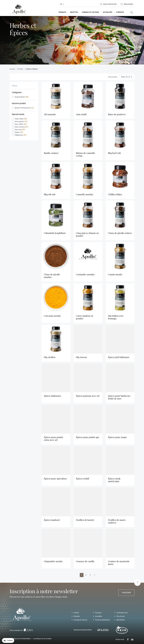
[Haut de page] (137, 583)
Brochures (127, 4)
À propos (98, 613)
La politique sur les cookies (42, 639)
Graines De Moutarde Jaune (119, 564)
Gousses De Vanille (85, 563)
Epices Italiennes (52, 397)
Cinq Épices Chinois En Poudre (87, 236)
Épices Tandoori (52, 521)
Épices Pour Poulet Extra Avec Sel (53, 440)
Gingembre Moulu (53, 563)
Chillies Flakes (115, 196)
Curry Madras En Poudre (85, 319)
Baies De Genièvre (117, 116)
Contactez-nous (122, 613)
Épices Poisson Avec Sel (88, 397)
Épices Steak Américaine (114, 481)
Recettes (77, 616)
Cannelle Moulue (85, 196)
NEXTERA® (120, 620)
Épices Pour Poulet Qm (87, 439)
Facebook (128, 639)
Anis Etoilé (81, 116)
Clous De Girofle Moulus (52, 277)
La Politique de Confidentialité (20, 639)
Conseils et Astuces (80, 620)
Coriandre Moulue (85, 276)
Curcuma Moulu (52, 317)
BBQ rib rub (50, 196)
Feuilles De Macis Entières (117, 523)
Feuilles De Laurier (85, 521)
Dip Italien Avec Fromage (116, 319)
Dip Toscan (81, 359)
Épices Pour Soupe (117, 439)
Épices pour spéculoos (55, 480)
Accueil (76, 613)
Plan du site (120, 616)
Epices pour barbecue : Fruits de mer (120, 399)
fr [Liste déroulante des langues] (61, 4)
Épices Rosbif (83, 480)
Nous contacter (108, 4)
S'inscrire (126, 593)
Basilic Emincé (51, 154)
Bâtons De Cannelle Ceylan (85, 156)
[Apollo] (19, 9)
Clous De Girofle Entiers (120, 234)
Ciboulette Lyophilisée (55, 234)
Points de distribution (102, 620)
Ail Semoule (50, 116)
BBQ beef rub (114, 154)
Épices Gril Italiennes (119, 359)
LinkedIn (132, 639)
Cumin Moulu (115, 276)
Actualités (99, 616)
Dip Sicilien (50, 359)
